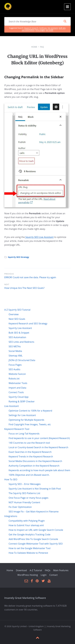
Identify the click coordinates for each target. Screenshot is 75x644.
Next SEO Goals (17, 319)
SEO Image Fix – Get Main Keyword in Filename (34, 512)
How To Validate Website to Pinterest (28, 553)
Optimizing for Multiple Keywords (26, 420)
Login (44, 575)
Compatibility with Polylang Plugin (27, 521)
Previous (9, 274)
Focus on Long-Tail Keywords (24, 434)
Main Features (61, 570)
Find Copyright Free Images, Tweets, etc (30, 424)
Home (34, 47)
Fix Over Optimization (20, 507)
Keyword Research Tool (17, 429)
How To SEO (11, 479)
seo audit (49, 30)
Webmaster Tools (18, 383)
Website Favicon (17, 374)
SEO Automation (17, 337)
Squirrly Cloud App (19, 397)
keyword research (31, 28)
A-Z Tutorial (36, 570)
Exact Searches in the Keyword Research (30, 452)
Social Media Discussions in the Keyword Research (35, 461)
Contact (53, 575)
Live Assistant (12, 406)
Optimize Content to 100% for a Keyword (30, 411)
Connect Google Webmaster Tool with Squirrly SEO (36, 544)
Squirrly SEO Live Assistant (39, 237)
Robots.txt (14, 379)
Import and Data (17, 388)
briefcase (43, 28)
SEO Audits (14, 369)
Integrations (11, 516)
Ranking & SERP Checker (22, 401)
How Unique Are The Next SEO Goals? (24, 288)
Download (21, 570)
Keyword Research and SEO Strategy (28, 324)
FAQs (48, 570)
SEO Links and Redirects (21, 342)
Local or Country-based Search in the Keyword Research (38, 447)
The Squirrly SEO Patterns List (24, 493)
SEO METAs (15, 346)
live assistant (53, 28)
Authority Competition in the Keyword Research (34, 466)
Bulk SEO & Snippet (19, 333)
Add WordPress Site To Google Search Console (33, 539)
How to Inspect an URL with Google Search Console (36, 530)
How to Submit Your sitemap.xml (26, 525)
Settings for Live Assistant (22, 415)
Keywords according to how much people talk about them (39, 470)
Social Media (15, 351)
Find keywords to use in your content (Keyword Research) (39, 438)
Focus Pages (15, 365)
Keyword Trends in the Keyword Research (31, 457)
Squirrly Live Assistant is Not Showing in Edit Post (35, 489)
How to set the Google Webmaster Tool (30, 548)
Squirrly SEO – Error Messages (25, 484)
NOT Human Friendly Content (24, 502)
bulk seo (62, 28)
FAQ (42, 47)
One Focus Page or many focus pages (28, 498)
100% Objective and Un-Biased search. (29, 475)
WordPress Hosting (28, 575)
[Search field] (37, 21)
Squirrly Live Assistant (20, 328)
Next (7, 284)
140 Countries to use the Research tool (29, 443)
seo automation (28, 30)
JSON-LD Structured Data (22, 360)
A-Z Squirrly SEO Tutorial (17, 310)
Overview (14, 314)
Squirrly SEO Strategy (18, 257)
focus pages (40, 30)
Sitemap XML (16, 356)
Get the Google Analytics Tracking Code (29, 534)
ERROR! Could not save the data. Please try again (30, 277)
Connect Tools (16, 392)
